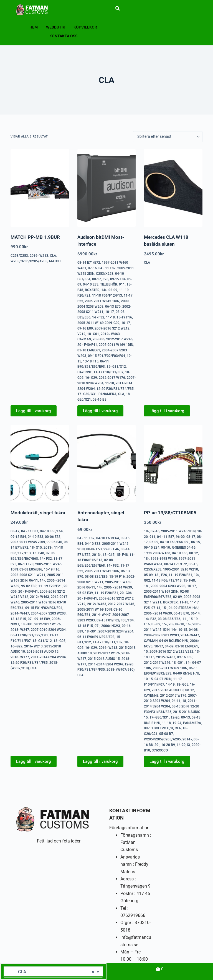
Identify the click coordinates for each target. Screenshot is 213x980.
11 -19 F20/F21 (50, 586)
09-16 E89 (85, 328)
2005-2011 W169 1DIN (116, 345)
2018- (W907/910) (121, 670)
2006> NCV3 (111, 626)
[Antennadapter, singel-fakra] (106, 464)
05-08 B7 (166, 734)
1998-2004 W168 (157, 553)
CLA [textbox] (51, 972)
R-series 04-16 (184, 548)
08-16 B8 (100, 400)
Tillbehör (109, 284)
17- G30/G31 (87, 394)
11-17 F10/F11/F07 (108, 372)
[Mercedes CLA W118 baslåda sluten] (173, 188)
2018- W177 (20, 657)
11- (185, 619)
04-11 (176, 701)
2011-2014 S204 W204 (48, 657)
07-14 (156, 608)
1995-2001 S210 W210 (181, 569)
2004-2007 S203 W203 (48, 613)
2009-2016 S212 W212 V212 (171, 652)
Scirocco (160, 750)
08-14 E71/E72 (89, 263)
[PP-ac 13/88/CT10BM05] (173, 464)
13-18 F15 (91, 361)
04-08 (193, 630)
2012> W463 (110, 334)
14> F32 (98, 317)
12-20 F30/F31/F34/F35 (115, 389)
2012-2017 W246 (119, 339)
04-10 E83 (91, 284)
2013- (48, 548)
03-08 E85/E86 (31, 569)
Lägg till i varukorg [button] (34, 411)
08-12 (194, 553)
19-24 (177, 723)
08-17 (97, 279)
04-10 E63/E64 (51, 531)
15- (164, 608)
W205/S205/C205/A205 (29, 261)
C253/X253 (19, 256)
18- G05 (59, 641)
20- (171, 624)
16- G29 (91, 378)
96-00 (180, 537)
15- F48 (38, 553)
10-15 (183, 630)
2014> (187, 739)
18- (146, 531)
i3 (189, 745)
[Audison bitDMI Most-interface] (106, 188)
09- (187, 542)
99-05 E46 (54, 542)
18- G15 (36, 548)
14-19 (170, 685)
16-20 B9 (168, 745)
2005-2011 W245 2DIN (28, 542)
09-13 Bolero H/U (159, 728)
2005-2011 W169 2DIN (95, 323)
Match (55, 261)
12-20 (175, 717)
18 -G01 (93, 334)
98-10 (166, 548)
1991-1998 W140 (164, 559)
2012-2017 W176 (112, 378)
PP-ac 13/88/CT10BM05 (170, 513)
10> (197, 575)
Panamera (107, 394)
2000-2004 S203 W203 (168, 586)
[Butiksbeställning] (168, 137)
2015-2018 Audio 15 (43, 652)
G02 (116, 323)
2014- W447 (20, 613)
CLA (53, 256)
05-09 (154, 542)
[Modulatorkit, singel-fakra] (40, 464)
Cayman (84, 339)
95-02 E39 (29, 586)
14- (188, 663)
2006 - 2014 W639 (118, 587)
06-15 (196, 542)
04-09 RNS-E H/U (186, 673)
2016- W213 (39, 256)
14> (104, 290)
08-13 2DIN (180, 706)
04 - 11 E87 (107, 268)
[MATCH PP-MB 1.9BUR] (40, 188)
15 (146, 652)
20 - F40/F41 (87, 345)
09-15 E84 (118, 279)
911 (122, 284)
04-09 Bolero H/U (174, 641)
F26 (106, 279)
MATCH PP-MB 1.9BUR (35, 237)
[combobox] (53, 972)
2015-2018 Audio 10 (168, 690)
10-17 (110, 312)
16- (188, 624)
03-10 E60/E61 (89, 350)
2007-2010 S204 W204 (48, 630)
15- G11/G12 (116, 367)
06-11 (34, 580)
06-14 (195, 613)
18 (184, 701)
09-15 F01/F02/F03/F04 (106, 356)
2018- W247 (20, 630)
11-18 (110, 317)
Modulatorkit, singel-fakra (38, 513)
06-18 (180, 624)
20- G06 (99, 339)
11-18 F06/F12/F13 (107, 295)
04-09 (169, 646)
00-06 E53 (53, 537)
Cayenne (85, 372)
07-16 (92, 268)
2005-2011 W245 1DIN (102, 301)
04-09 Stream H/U (184, 608)
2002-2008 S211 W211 (28, 575)
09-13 (186, 717)
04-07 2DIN (163, 679)
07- (30, 619)
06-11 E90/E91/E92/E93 (29, 635)
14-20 (181, 745)
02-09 (113, 290)
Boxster (92, 290)
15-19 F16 (124, 317)
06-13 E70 (113, 307)
